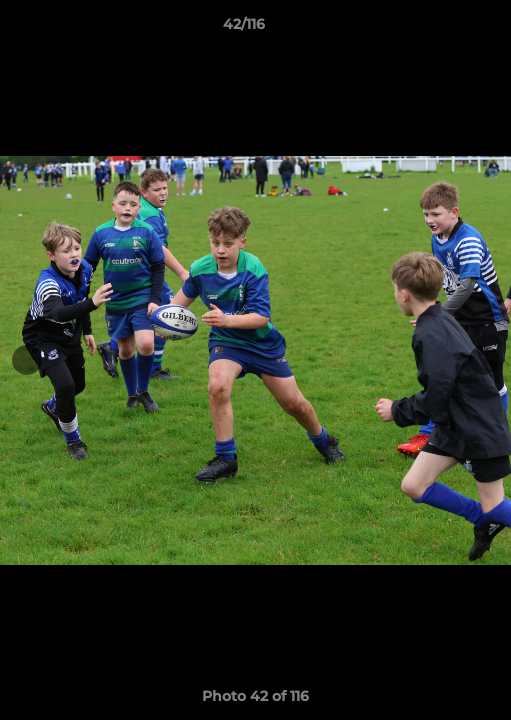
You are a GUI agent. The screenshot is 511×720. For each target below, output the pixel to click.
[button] (439, 29)
